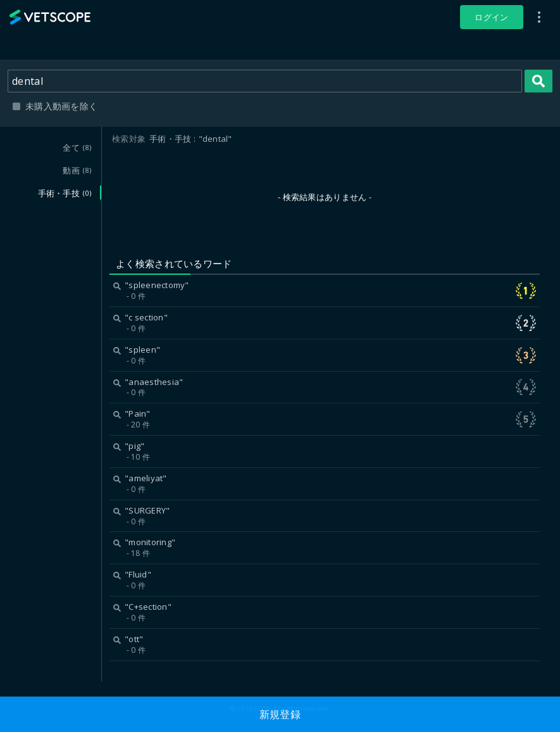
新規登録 (280, 714)
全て (77, 148)
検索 (538, 81)
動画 (77, 170)
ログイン (491, 17)
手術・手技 (65, 193)
